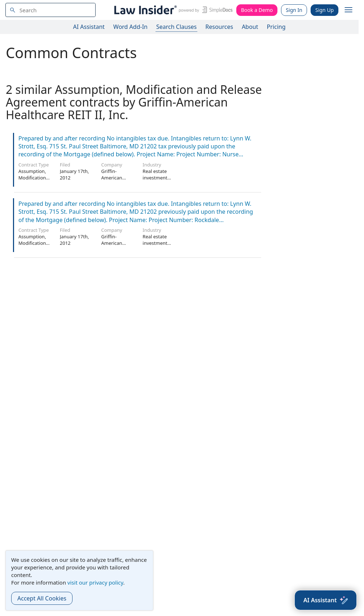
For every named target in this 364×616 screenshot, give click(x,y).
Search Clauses (176, 27)
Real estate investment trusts (155, 178)
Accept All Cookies (42, 598)
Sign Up (324, 10)
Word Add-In (130, 27)
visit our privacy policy (95, 582)
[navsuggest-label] (51, 10)
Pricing (276, 27)
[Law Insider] (172, 10)
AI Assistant (89, 27)
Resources (219, 27)
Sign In (294, 10)
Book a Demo (257, 10)
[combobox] (51, 10)
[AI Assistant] (326, 600)
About (250, 27)
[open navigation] (348, 10)
